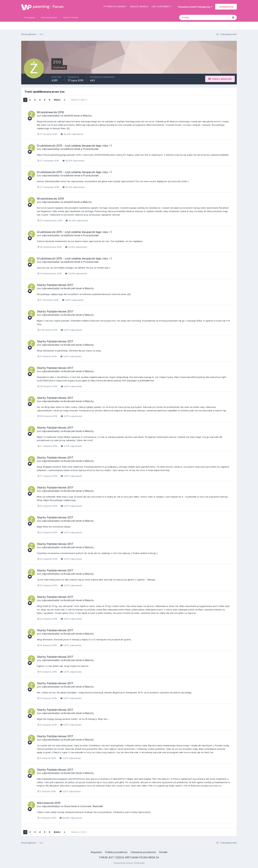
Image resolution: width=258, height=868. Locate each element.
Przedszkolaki (91, 149)
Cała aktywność (49, 17)
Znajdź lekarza (139, 6)
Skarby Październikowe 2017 (55, 285)
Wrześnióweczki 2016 (50, 112)
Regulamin (96, 852)
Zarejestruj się (226, 7)
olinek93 (68, 116)
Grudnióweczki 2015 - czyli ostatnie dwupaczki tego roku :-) (74, 146)
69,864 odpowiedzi (71, 818)
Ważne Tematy (71, 17)
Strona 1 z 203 (79, 100)
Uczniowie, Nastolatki (92, 806)
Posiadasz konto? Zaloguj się (195, 7)
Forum (58, 7)
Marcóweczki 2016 (49, 803)
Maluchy (87, 116)
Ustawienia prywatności (143, 852)
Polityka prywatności (116, 852)
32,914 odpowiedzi (74, 161)
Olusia (67, 806)
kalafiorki (69, 149)
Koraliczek (69, 288)
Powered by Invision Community (129, 863)
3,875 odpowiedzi (73, 300)
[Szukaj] (192, 17)
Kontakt (163, 852)
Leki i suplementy (161, 6)
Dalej (57, 100)
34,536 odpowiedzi (72, 134)
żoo (39, 116)
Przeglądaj (30, 17)
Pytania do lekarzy (115, 6)
